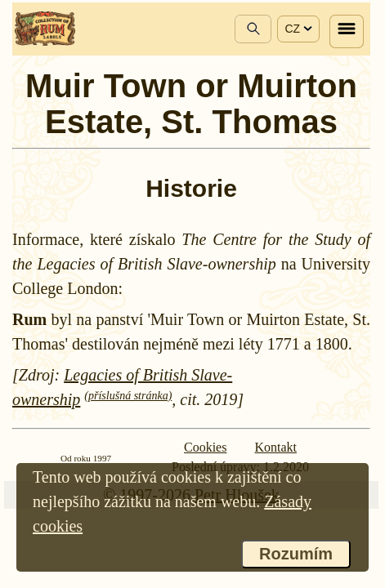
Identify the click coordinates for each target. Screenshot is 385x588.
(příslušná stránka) (128, 396)
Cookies (205, 447)
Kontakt (275, 447)
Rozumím (296, 554)
